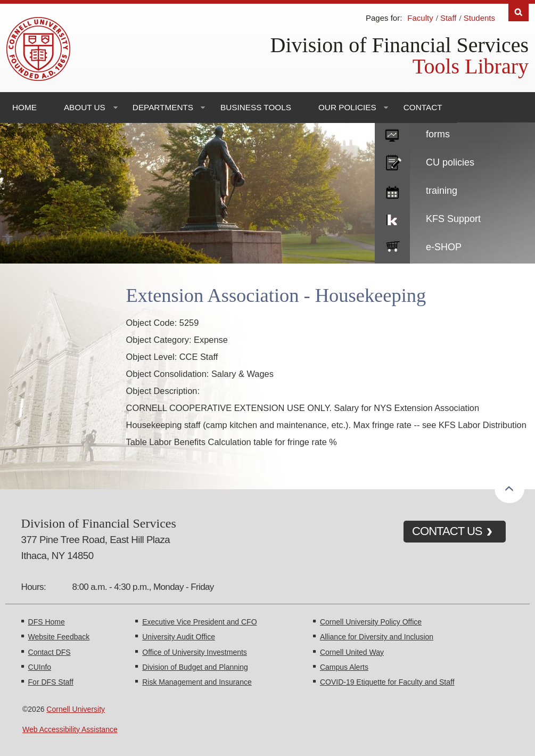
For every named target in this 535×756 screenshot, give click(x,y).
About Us (85, 107)
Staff (448, 18)
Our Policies (347, 107)
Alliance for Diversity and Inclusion (377, 637)
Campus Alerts (344, 667)
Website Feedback (59, 637)
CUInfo (40, 667)
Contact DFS (50, 652)
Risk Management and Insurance (197, 682)
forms (438, 134)
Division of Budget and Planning (195, 667)
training (442, 191)
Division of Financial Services (400, 45)
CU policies (450, 162)
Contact (423, 107)
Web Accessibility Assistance (70, 729)
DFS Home (47, 622)
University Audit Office (179, 637)
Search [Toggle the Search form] (518, 13)
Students (479, 18)
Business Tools (256, 107)
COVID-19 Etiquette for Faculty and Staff (387, 682)
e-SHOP (444, 247)
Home (24, 107)
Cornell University (76, 709)
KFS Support (453, 219)
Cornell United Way (352, 652)
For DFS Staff (51, 682)
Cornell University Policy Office (371, 622)
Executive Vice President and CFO (199, 622)
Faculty (420, 18)
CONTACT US (447, 531)
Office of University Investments (195, 652)
